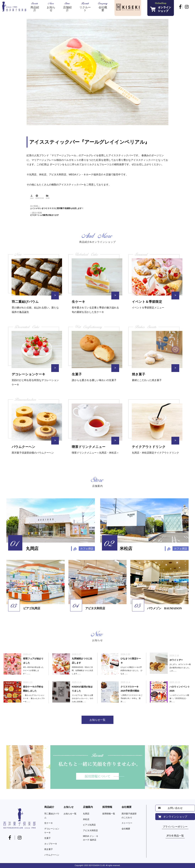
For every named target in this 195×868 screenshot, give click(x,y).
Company (103, 7)
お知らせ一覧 (70, 814)
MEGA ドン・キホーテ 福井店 (91, 838)
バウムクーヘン (52, 855)
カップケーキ (51, 844)
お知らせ (69, 807)
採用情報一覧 (109, 814)
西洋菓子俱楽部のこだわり (129, 816)
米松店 (86, 819)
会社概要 (127, 807)
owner (32, 198)
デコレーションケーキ (52, 831)
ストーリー (127, 823)
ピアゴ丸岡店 (89, 825)
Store (67, 7)
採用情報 (107, 807)
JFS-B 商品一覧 (175, 836)
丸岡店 (86, 814)
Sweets (35, 7)
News (51, 7)
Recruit (85, 7)
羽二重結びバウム (52, 816)
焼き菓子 (49, 849)
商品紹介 (49, 807)
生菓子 (48, 838)
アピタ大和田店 (90, 830)
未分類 (48, 198)
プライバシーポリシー (175, 827)
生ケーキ (49, 823)
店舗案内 (88, 807)
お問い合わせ (175, 808)
